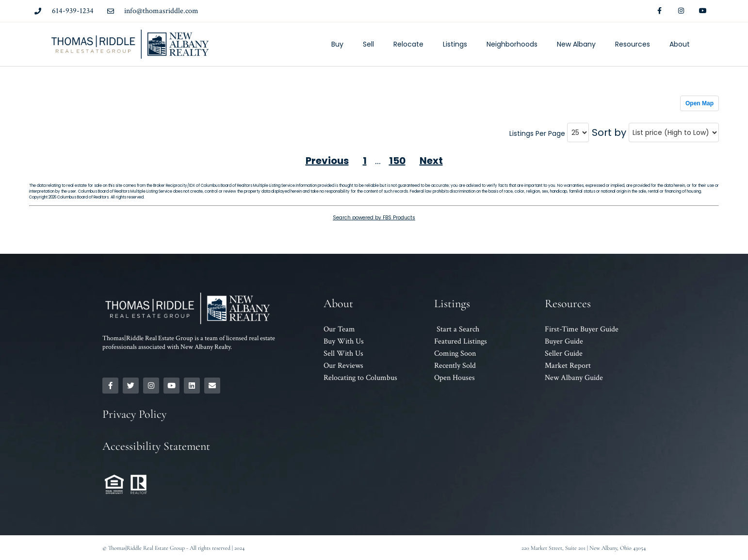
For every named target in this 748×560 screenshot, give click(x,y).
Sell (368, 44)
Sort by (609, 132)
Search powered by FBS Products (374, 218)
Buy (337, 44)
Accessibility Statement (156, 446)
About (680, 44)
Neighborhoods (512, 44)
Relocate (408, 44)
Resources (633, 44)
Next (431, 161)
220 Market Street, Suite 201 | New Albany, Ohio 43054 (584, 548)
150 (397, 161)
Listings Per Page (537, 133)
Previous (327, 161)
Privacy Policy (134, 414)
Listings (455, 44)
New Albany (576, 44)
